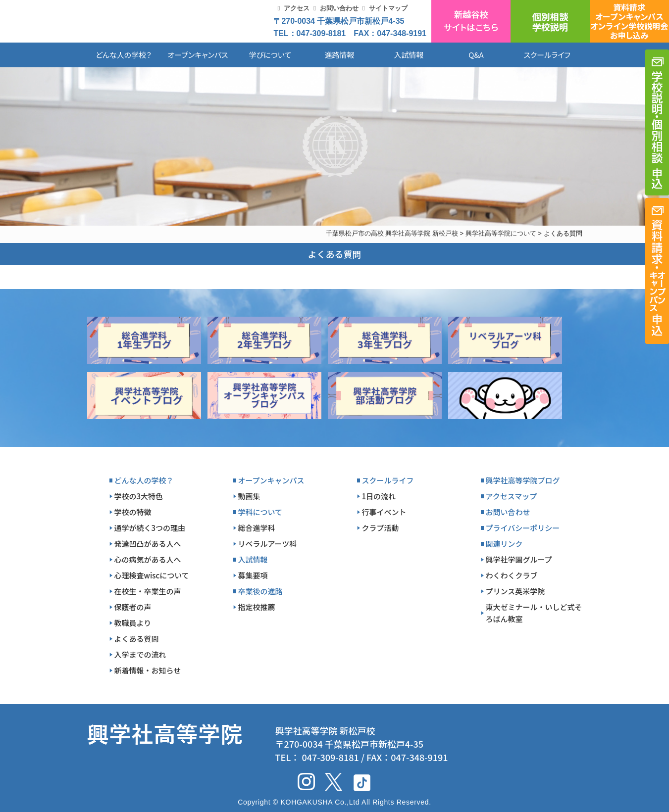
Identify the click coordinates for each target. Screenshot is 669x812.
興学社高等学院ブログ (523, 480)
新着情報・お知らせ (148, 670)
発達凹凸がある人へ (148, 544)
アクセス (297, 8)
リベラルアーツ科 (268, 544)
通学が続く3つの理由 (150, 528)
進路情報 (339, 55)
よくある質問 (137, 639)
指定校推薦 (257, 607)
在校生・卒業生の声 (148, 591)
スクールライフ (540, 55)
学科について (260, 512)
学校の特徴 (133, 512)
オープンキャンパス (198, 55)
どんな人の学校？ (124, 55)
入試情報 (409, 55)
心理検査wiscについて (152, 575)
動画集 (249, 496)
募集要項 (253, 575)
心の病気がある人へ (148, 559)
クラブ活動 (381, 528)
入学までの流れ (140, 654)
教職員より (133, 623)
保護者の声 (133, 607)
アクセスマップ (512, 496)
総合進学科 (257, 528)
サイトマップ (388, 8)
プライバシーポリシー (523, 528)
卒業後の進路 (260, 591)
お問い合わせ (339, 8)
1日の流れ (379, 496)
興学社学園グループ (519, 559)
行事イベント (384, 512)
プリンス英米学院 (515, 591)
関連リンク (504, 544)
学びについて (270, 55)
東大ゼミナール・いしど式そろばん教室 (534, 613)
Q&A (476, 55)
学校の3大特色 (139, 496)
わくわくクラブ (512, 575)
